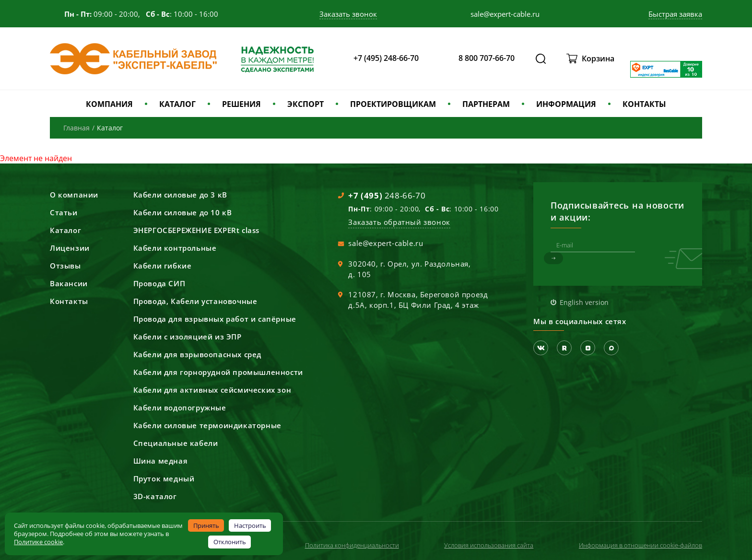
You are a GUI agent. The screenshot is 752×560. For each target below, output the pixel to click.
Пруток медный (164, 478)
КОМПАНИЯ (109, 104)
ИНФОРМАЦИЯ (566, 104)
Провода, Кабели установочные (195, 301)
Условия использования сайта (489, 545)
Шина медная (161, 461)
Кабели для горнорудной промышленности (218, 372)
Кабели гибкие (163, 266)
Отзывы (65, 266)
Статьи (64, 212)
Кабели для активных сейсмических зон (212, 390)
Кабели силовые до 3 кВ (180, 195)
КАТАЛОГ (177, 104)
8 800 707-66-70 (487, 58)
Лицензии (70, 248)
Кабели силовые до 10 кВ (183, 212)
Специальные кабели (176, 443)
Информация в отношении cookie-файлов (640, 545)
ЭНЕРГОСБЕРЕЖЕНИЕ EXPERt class (196, 230)
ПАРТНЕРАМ (486, 104)
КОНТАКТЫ (644, 104)
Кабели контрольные (175, 248)
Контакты (69, 301)
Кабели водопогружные (180, 408)
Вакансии (69, 283)
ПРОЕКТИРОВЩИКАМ (393, 104)
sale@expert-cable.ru (386, 243)
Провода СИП (159, 283)
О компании (74, 195)
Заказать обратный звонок (399, 222)
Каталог (65, 230)
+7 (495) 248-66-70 (386, 58)
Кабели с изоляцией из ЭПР (188, 337)
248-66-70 (387, 195)
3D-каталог (155, 496)
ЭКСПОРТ (305, 104)
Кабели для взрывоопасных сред (197, 354)
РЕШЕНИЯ (241, 104)
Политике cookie (38, 542)
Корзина (598, 58)
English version (584, 302)
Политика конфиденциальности (352, 545)
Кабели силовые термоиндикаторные (207, 425)
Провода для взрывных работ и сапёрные (215, 319)
